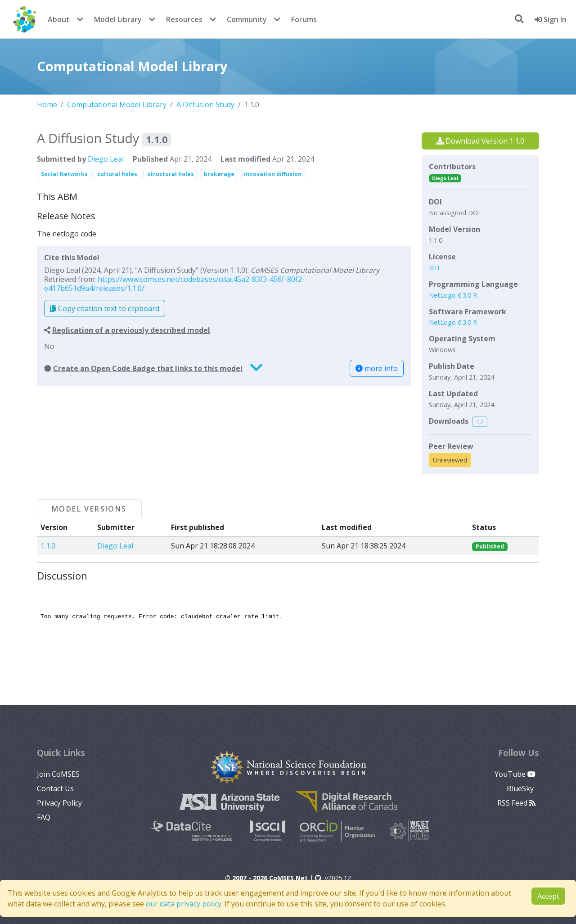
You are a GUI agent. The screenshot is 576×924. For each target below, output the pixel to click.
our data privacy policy (184, 904)
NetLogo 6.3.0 (451, 295)
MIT (435, 268)
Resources (184, 19)
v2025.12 (333, 878)
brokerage (219, 174)
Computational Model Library (117, 104)
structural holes (171, 174)
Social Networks (64, 174)
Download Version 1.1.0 (480, 141)
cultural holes (117, 174)
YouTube (515, 774)
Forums (304, 19)
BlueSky (521, 788)
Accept (548, 896)
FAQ (44, 817)
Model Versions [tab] (89, 509)
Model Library (118, 19)
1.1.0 (48, 546)
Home (47, 104)
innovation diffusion (273, 174)
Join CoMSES (58, 774)
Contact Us (55, 788)
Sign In (551, 19)
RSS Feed (516, 803)
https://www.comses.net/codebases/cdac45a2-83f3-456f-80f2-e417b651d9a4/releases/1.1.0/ (174, 284)
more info (377, 368)
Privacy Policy (59, 803)
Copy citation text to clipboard (105, 308)
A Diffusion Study (205, 104)
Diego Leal (106, 159)
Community (247, 19)
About (59, 19)
